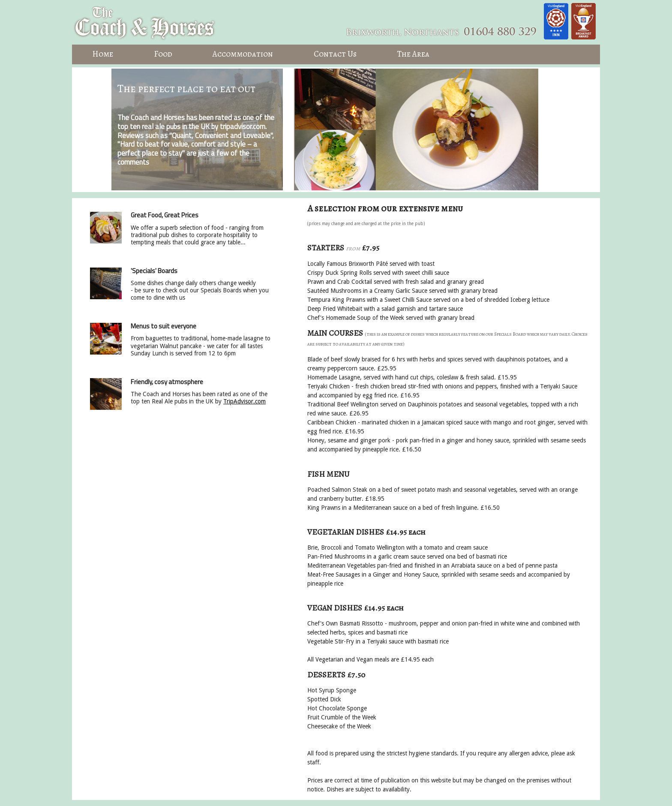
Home (103, 54)
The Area (413, 54)
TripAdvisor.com (244, 401)
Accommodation (243, 54)
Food (163, 54)
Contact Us (335, 54)
